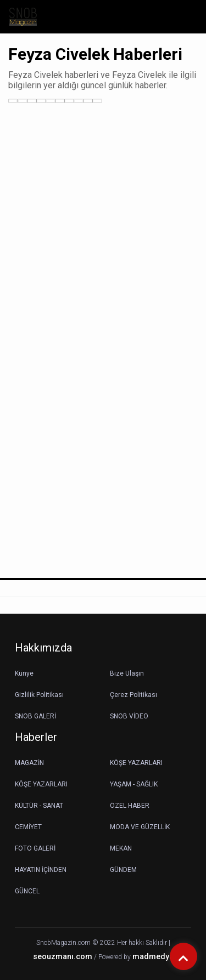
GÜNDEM (123, 870)
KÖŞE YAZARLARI (136, 763)
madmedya (153, 957)
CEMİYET (28, 827)
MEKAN (121, 848)
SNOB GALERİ (35, 716)
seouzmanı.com (63, 957)
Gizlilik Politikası (39, 695)
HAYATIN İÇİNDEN (41, 870)
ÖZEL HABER (130, 806)
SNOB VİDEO (129, 716)
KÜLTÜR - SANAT (39, 806)
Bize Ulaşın (127, 673)
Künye (24, 673)
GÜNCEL (27, 891)
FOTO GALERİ (35, 848)
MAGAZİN (29, 763)
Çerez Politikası (133, 695)
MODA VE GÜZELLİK (140, 827)
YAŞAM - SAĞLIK (134, 784)
